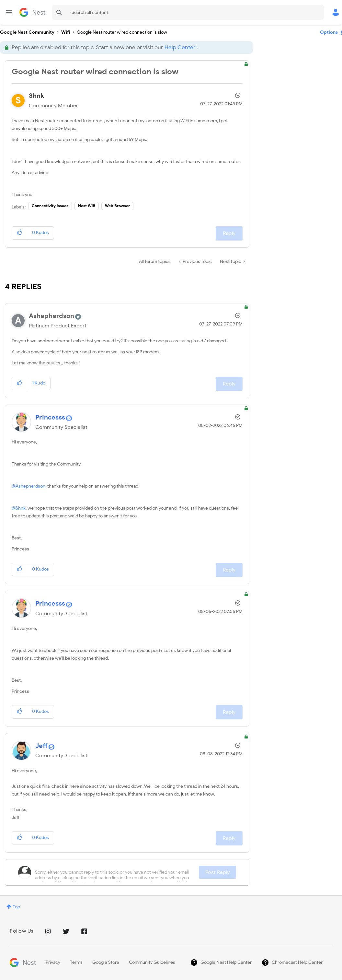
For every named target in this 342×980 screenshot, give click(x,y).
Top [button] (16, 907)
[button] (20, 233)
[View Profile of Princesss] (50, 417)
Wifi (66, 32)
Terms (76, 962)
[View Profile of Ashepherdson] (51, 316)
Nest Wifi (87, 206)
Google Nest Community (32, 12)
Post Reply (217, 872)
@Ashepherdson (28, 486)
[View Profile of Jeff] (41, 746)
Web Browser (117, 206)
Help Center (180, 47)
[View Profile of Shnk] (36, 96)
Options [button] (329, 32)
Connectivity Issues (50, 206)
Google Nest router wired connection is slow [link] (122, 32)
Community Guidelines (152, 962)
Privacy (53, 962)
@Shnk (19, 508)
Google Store (106, 962)
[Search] (188, 12)
